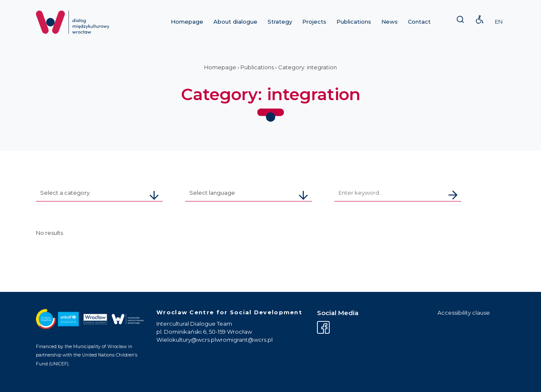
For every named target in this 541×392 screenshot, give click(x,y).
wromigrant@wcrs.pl (244, 340)
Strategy (280, 22)
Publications (354, 22)
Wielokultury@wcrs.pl (186, 340)
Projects (314, 22)
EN (499, 22)
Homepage (187, 22)
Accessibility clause (464, 313)
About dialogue (235, 22)
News (389, 22)
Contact (419, 22)
